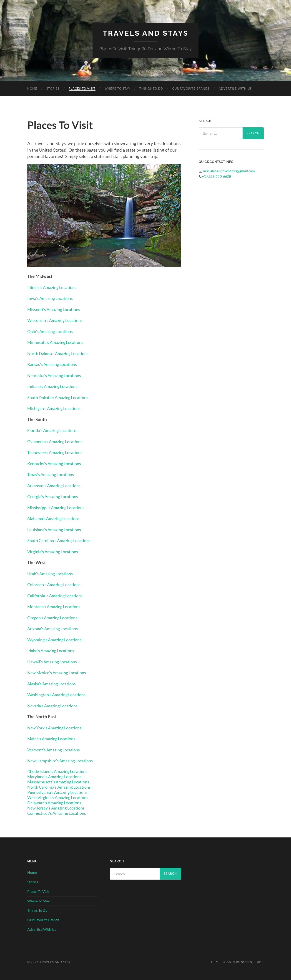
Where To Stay (117, 88)
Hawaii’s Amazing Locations (54, 661)
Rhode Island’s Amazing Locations (60, 771)
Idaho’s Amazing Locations (53, 650)
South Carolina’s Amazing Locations (62, 540)
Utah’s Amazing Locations (52, 573)
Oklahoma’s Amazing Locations (57, 441)
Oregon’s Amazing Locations (55, 617)
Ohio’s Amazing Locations (52, 331)
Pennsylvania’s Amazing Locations (60, 792)
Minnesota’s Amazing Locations (57, 342)
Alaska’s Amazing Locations (54, 683)
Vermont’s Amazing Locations (56, 749)
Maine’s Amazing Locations (53, 739)
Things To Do (151, 88)
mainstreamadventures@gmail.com (229, 171)
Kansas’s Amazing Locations (54, 364)
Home (32, 88)
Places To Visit (82, 88)
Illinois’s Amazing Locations (54, 287)
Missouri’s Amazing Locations (56, 309)
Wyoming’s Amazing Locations (57, 639)
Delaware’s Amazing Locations (56, 802)
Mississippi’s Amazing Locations (57, 507)
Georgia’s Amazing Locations (55, 496)
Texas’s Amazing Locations (53, 474)
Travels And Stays (146, 33)
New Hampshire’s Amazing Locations (63, 761)
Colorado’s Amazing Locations (56, 584)
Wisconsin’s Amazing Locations (57, 320)
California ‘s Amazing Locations (57, 595)
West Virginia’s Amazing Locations (60, 797)
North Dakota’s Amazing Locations (60, 353)
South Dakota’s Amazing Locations (60, 397)
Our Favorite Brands (191, 88)
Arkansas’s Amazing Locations (56, 485)
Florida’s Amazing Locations (54, 430)
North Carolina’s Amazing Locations (62, 787)
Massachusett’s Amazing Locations (60, 781)
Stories (53, 88)
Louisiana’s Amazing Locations (56, 529)
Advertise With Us (235, 88)
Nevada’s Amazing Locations (55, 705)
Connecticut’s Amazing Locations (59, 813)
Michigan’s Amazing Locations (56, 408)
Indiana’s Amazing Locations (54, 386)
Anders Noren (240, 962)
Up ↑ (260, 962)
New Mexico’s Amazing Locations (59, 673)
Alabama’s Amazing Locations (56, 518)
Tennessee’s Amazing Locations (57, 452)
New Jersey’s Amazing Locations (58, 808)
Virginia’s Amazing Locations (55, 551)
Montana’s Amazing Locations (56, 606)
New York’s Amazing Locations (57, 727)
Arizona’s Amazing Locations (55, 628)
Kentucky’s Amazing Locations (56, 463)
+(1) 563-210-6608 (216, 176)
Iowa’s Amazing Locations (52, 298)
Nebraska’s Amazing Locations (56, 375)
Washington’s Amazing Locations (59, 695)
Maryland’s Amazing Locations (57, 776)
